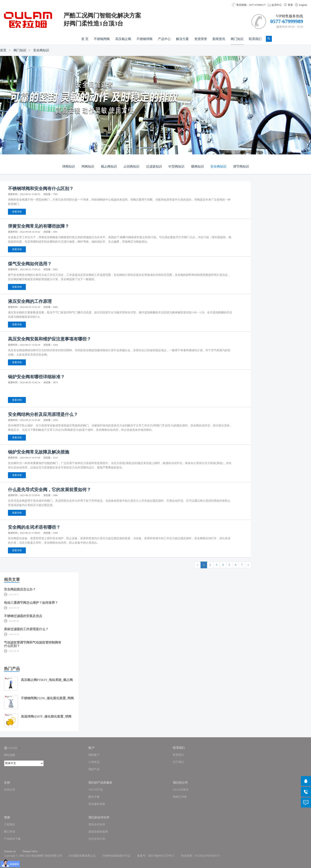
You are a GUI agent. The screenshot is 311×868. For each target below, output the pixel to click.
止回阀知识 (131, 166)
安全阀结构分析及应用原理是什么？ (43, 414)
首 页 (85, 39)
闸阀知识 (88, 166)
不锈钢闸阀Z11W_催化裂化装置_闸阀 (47, 698)
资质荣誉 (201, 39)
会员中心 (275, 5)
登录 (288, 5)
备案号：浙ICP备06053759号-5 (156, 856)
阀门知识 (237, 39)
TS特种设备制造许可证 (116, 856)
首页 (3, 50)
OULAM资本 (181, 790)
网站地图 (10, 755)
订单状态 (94, 762)
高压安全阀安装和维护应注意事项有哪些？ (49, 339)
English (303, 5)
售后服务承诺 (97, 804)
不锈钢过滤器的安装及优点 (23, 616)
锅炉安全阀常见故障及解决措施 (39, 452)
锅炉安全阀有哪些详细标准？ (36, 377)
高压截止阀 (123, 39)
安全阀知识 (41, 50)
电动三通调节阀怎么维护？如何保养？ (31, 603)
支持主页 (10, 790)
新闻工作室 (180, 797)
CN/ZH (12, 748)
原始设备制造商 (98, 832)
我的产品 (94, 769)
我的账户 (94, 755)
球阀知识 (69, 166)
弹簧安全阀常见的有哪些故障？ (39, 226)
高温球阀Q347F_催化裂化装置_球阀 (46, 716)
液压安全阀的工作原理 (30, 301)
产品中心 (164, 39)
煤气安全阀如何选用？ (30, 264)
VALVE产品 (96, 790)
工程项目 (10, 825)
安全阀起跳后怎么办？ (20, 589)
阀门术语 (10, 832)
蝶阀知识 (198, 166)
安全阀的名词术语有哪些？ (34, 527)
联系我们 (255, 39)
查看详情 (17, 212)
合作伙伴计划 (97, 839)
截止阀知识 (109, 166)
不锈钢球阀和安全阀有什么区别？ (41, 189)
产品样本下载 (12, 839)
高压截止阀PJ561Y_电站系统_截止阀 (47, 680)
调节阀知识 (241, 166)
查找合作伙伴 (97, 825)
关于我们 (178, 762)
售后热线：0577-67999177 (249, 5)
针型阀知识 (176, 166)
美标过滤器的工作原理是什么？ (26, 629)
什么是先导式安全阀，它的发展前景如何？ (49, 490)
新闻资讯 (219, 39)
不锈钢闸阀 (102, 39)
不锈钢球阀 (144, 39)
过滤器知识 (154, 166)
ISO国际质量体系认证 (82, 856)
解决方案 (182, 39)
